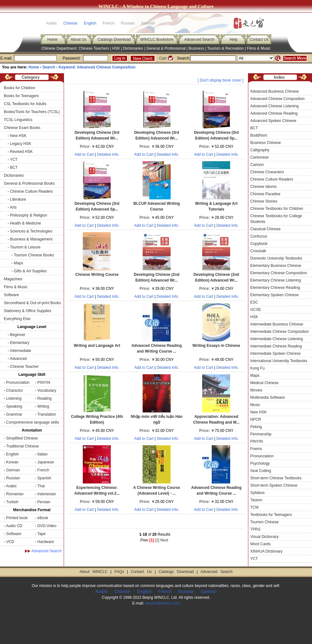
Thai (41, 486)
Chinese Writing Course (97, 275)
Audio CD (14, 526)
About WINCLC (94, 572)
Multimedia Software (268, 397)
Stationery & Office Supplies (28, 311)
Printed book (17, 518)
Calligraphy (260, 150)
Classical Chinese (265, 229)
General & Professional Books (29, 183)
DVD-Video (47, 526)
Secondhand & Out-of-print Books (32, 303)
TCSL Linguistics (18, 120)
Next (164, 540)
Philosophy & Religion (28, 215)
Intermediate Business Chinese (277, 324)
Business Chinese (266, 143)
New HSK (18, 136)
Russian (13, 478)
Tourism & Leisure (25, 247)
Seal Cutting (261, 471)
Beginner (18, 335)
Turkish (12, 502)
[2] (157, 540)
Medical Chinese (264, 383)
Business (197, 48)
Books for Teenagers (21, 96)
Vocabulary (47, 390)
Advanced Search (199, 39)
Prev (144, 540)
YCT (14, 160)
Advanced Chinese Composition (277, 99)
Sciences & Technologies (31, 231)
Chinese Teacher (24, 367)
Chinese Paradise (265, 194)
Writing (43, 406)
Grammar (14, 414)
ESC (254, 302)
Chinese (70, 23)
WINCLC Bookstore (157, 39)
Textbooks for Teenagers (271, 515)
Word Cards (260, 544)
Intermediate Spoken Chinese (275, 354)
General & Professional (166, 48)
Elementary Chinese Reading (275, 288)
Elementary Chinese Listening (276, 280)
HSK (116, 48)
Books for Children (20, 88)
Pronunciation (18, 383)
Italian (42, 454)
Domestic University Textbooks (276, 258)
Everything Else (17, 319)
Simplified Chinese (22, 438)
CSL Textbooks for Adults (25, 104)
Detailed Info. (108, 154)
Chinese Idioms (263, 187)
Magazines (13, 279)
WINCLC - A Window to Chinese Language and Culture (156, 6)
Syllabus (257, 493)
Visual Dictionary (264, 537)
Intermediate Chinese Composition (280, 332)
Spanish (44, 478)
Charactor (14, 390)
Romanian (15, 494)
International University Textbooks (279, 361)
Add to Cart (84, 154)
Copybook (259, 244)
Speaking (14, 406)
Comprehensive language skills (32, 422)
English (90, 23)
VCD (10, 542)
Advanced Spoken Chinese (273, 121)
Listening (14, 398)
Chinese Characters (267, 172)
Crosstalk (258, 251)
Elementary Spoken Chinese (274, 295)
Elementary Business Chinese (276, 266)
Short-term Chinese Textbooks (276, 478)
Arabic (11, 486)
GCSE (256, 310)
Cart (163, 58)
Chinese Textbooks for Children (277, 209)
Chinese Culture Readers (31, 191)
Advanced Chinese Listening (274, 106)
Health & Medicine (25, 223)
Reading (44, 398)
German (13, 470)
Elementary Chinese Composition (279, 273)
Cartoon (257, 165)
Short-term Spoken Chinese (274, 485)
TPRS (255, 529)
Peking (256, 427)
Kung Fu (257, 368)
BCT (14, 168)
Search (49, 67)
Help (234, 39)
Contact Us (259, 39)
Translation (47, 414)
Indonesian (47, 494)
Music (255, 405)
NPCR (256, 419)
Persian (44, 502)
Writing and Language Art (97, 346)
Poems (256, 449)
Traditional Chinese (22, 446)
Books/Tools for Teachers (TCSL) (32, 112)
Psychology (260, 463)
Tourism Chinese (264, 522)
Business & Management (31, 239)
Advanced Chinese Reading (274, 113)
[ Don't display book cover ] (221, 80)
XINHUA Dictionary (266, 551)
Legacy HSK (21, 144)
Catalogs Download (114, 39)
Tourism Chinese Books (34, 255)
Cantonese (259, 157)
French (43, 470)
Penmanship (261, 434)
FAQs (119, 572)
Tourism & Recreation (226, 48)
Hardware (46, 542)
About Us (78, 39)
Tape (41, 534)
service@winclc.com (163, 603)
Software (11, 295)
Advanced (18, 359)
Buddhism (259, 135)
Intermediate (21, 351)
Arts (13, 207)
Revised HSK (21, 152)
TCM (254, 507)
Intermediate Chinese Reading (276, 346)
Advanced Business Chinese (275, 91)
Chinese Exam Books (22, 128)
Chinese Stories (264, 201)
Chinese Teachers (94, 48)
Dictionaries (133, 48)
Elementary (20, 343)
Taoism (256, 500)
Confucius (259, 236)
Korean (12, 462)
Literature (18, 199)
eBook (43, 518)
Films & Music (259, 48)
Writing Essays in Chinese (216, 346)
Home (52, 39)
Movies (256, 390)
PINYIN (44, 383)
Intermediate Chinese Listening (277, 339)
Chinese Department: (60, 48)
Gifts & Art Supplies (30, 271)
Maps (18, 263)
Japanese (46, 462)
